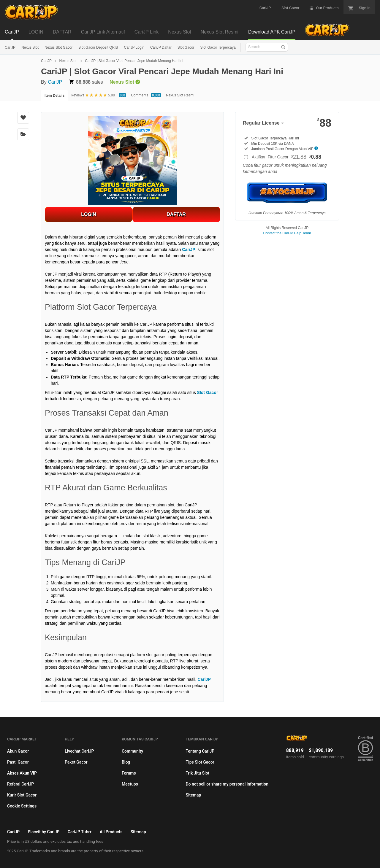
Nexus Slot (30, 47)
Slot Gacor (186, 47)
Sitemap (193, 795)
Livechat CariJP (79, 751)
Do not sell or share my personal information (227, 784)
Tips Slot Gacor (200, 762)
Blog (126, 762)
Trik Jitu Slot (197, 773)
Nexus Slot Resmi (180, 95)
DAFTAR (176, 214)
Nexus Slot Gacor (58, 47)
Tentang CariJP (200, 751)
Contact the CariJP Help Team (287, 233)
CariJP (10, 47)
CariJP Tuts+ (80, 832)
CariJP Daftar (161, 47)
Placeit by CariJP (43, 832)
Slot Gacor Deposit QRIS (98, 47)
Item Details (54, 96)
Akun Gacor (18, 751)
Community (132, 751)
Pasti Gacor (18, 762)
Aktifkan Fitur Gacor (286, 157)
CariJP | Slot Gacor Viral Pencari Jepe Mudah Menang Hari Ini (134, 61)
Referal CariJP (20, 784)
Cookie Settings (22, 806)
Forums (129, 773)
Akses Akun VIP (22, 773)
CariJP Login (134, 47)
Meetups (130, 784)
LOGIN (89, 214)
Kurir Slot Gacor (22, 795)
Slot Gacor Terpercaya (218, 47)
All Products (111, 832)
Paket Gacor (76, 762)
